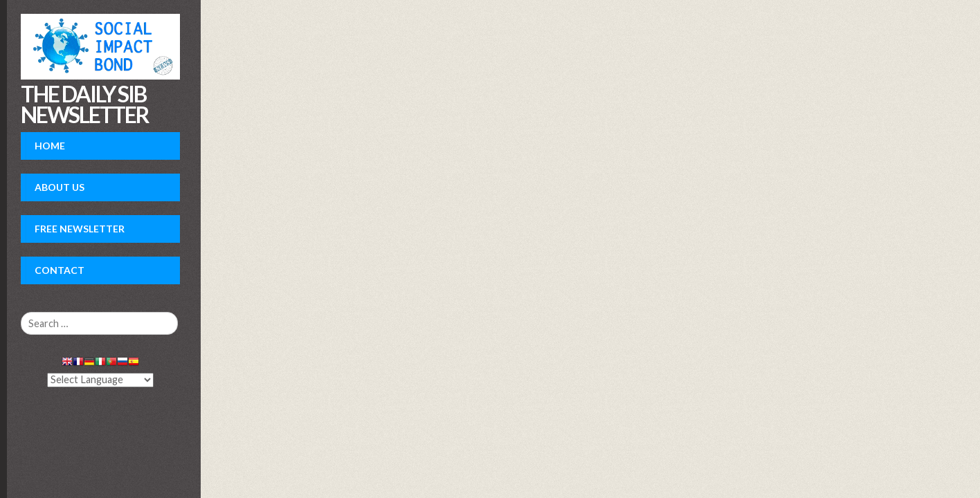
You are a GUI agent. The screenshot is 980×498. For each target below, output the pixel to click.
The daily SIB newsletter (85, 104)
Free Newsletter (80, 229)
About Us (60, 187)
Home (50, 146)
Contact (60, 270)
